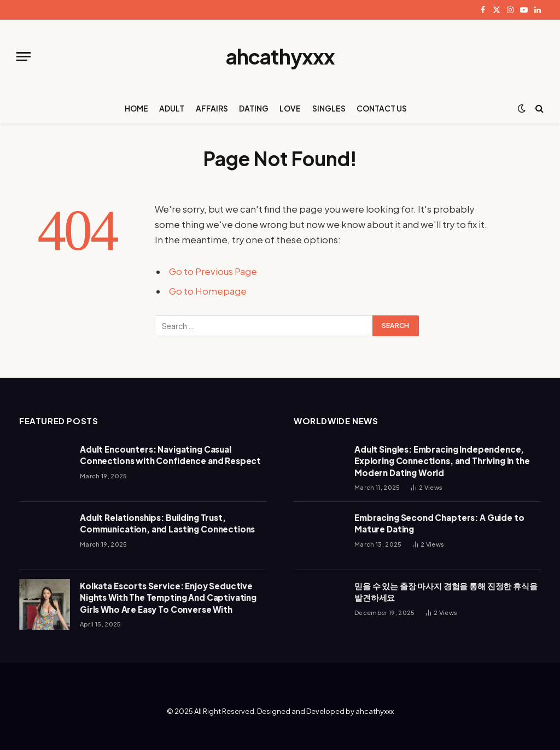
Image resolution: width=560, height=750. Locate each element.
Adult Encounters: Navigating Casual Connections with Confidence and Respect (170, 455)
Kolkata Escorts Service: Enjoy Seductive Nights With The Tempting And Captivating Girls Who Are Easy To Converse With (168, 597)
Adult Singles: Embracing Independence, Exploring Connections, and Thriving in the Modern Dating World (442, 461)
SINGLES (329, 108)
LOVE (290, 108)
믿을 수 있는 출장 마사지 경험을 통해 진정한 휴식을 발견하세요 (446, 591)
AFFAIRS (212, 108)
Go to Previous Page (213, 271)
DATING (254, 108)
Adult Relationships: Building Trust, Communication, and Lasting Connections (167, 523)
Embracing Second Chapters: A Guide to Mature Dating (439, 523)
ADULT (172, 108)
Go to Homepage (208, 291)
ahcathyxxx (375, 711)
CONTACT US (382, 108)
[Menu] (24, 57)
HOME (136, 108)
